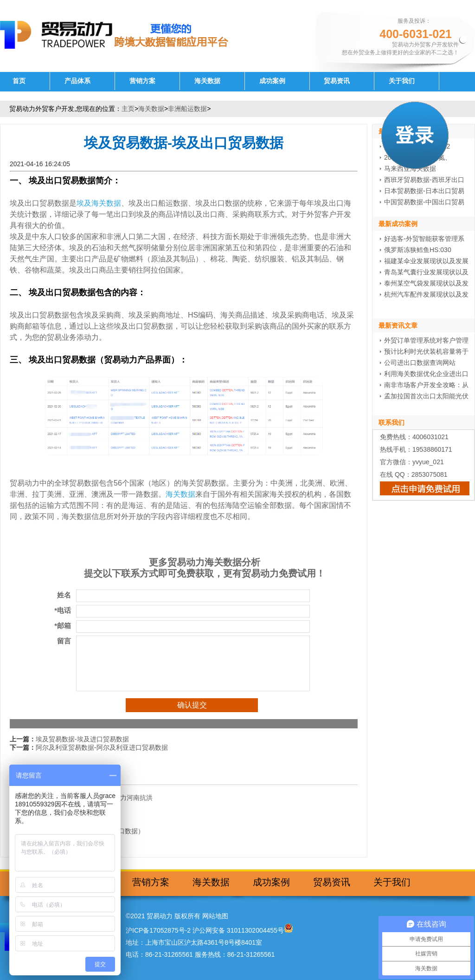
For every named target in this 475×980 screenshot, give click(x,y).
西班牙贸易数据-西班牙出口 (424, 180)
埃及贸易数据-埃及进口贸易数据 (82, 739)
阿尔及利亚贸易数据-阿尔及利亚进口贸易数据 (102, 747)
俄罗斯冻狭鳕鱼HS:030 (418, 250)
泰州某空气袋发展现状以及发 (426, 283)
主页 (128, 109)
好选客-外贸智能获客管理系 (424, 239)
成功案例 (272, 81)
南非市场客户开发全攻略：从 (426, 385)
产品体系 (77, 81)
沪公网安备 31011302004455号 (238, 930)
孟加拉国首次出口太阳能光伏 (426, 396)
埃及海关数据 (99, 203)
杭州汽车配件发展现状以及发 (426, 294)
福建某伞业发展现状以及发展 (426, 261)
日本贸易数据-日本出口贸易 (424, 191)
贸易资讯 (337, 81)
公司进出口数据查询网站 (420, 363)
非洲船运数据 (187, 109)
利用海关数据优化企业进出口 (426, 374)
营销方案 (142, 81)
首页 (19, 81)
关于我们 (402, 81)
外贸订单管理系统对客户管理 (426, 340)
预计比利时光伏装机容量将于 (426, 351)
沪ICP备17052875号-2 (158, 930)
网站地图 (215, 916)
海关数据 (207, 81)
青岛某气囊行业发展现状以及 (426, 272)
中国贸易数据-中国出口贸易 (424, 202)
